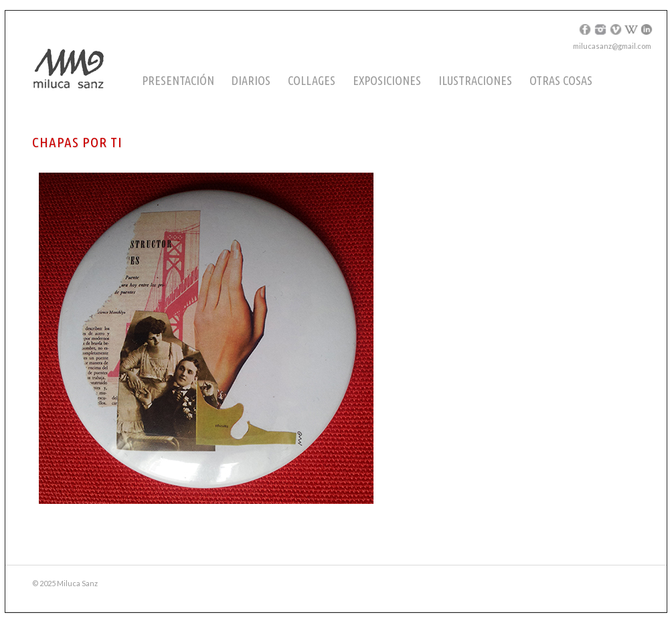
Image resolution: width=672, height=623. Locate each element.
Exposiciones (387, 80)
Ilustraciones (475, 80)
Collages (312, 80)
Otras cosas (561, 80)
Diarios (251, 80)
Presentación (178, 80)
